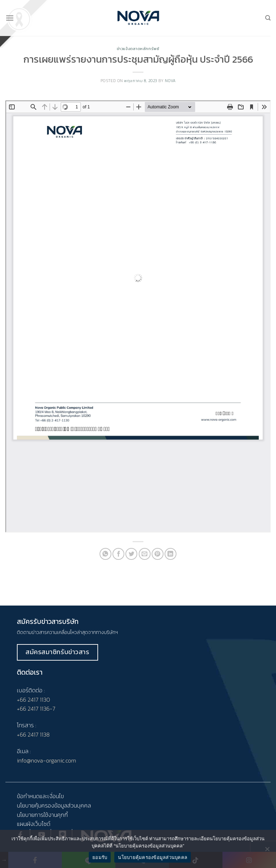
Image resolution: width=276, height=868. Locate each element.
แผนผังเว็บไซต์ (34, 824)
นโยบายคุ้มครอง (36, 805)
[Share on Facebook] (118, 554)
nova (170, 81)
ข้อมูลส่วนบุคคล (73, 805)
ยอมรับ (100, 857)
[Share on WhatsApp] (105, 554)
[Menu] (10, 18)
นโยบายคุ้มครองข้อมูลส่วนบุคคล (153, 857)
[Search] (268, 18)
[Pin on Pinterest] (158, 554)
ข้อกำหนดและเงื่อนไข (40, 796)
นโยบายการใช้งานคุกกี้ (42, 815)
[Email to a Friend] (145, 554)
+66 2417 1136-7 (36, 709)
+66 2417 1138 (33, 734)
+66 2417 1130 (33, 700)
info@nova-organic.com (47, 760)
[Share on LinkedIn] (171, 554)
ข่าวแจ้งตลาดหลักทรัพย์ (138, 49)
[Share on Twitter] (131, 554)
